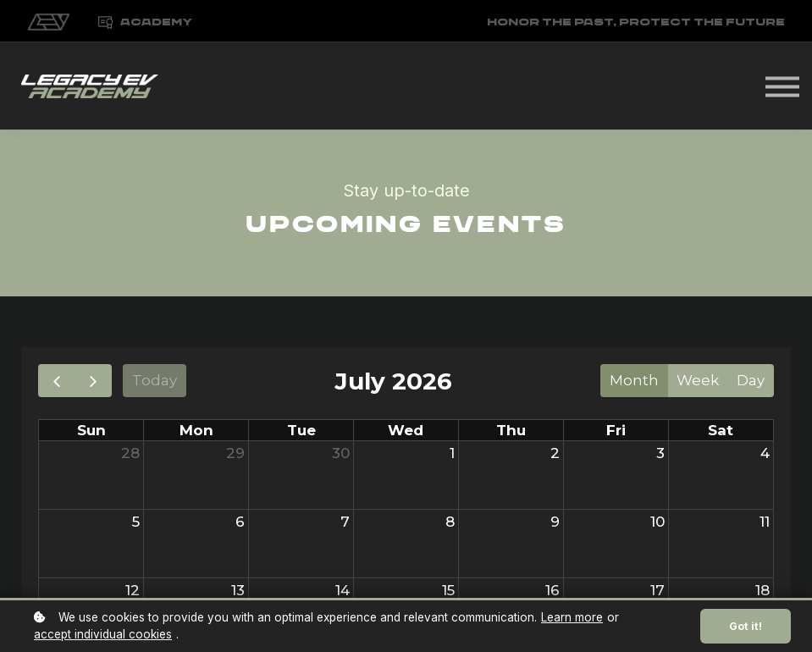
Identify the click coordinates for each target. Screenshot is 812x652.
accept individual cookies (103, 634)
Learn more (572, 617)
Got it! (746, 626)
